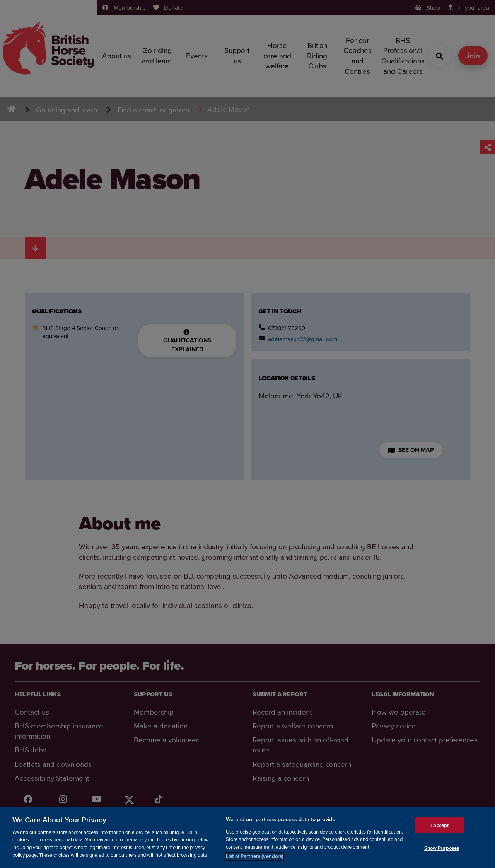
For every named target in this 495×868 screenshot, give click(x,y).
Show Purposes (442, 848)
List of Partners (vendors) (255, 857)
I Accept (440, 825)
